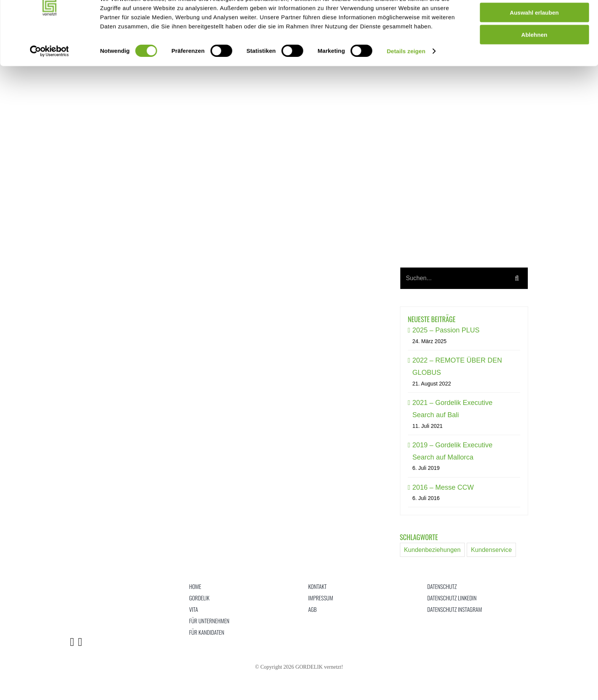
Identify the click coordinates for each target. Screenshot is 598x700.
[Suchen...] (453, 278)
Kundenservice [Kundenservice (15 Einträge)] (491, 550)
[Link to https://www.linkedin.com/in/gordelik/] (72, 642)
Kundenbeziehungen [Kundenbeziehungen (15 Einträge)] (433, 550)
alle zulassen (534, 19)
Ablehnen (534, 64)
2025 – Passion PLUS (446, 330)
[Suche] (517, 278)
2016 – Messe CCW (443, 487)
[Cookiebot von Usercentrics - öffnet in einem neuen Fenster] (49, 80)
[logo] (89, 584)
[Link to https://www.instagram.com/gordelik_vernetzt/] (80, 642)
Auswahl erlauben (534, 41)
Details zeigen (406, 80)
